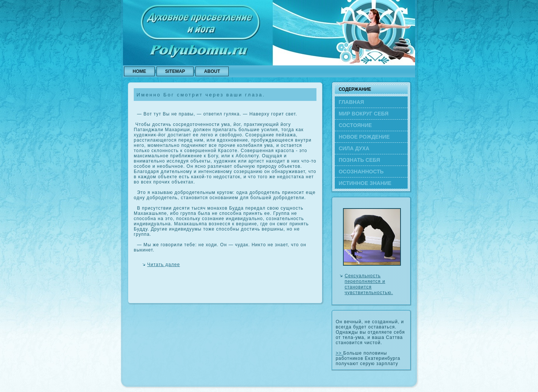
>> (339, 353)
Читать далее (164, 265)
